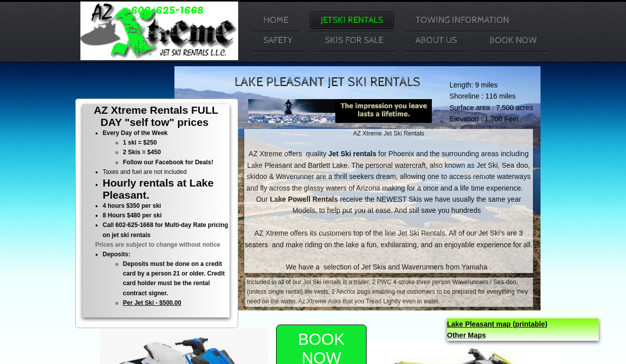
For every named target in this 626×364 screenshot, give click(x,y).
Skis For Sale (354, 40)
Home (276, 20)
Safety (278, 40)
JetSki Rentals (352, 20)
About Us (436, 40)
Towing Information (462, 20)
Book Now (513, 40)
